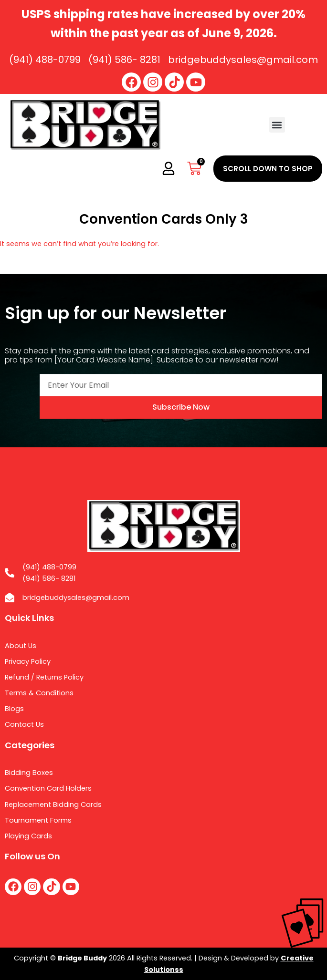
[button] (277, 125)
